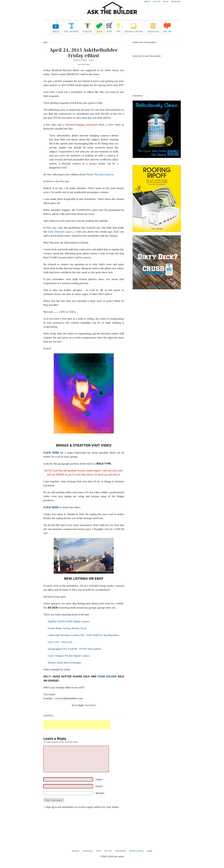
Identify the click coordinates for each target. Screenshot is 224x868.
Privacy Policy (137, 851)
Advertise (176, 1)
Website (100, 793)
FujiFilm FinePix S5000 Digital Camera (69, 621)
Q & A (99, 32)
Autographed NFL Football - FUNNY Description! (74, 649)
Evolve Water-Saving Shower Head (67, 628)
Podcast (88, 32)
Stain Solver (107, 676)
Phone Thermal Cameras (100, 174)
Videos (56, 32)
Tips (118, 32)
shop (98, 851)
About (147, 1)
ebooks (76, 851)
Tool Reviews (71, 32)
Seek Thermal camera (61, 232)
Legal (150, 851)
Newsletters (80, 60)
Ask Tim (157, 1)
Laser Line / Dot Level (60, 642)
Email (99, 786)
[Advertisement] (77, 725)
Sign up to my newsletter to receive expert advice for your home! (82, 807)
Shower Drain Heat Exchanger (64, 663)
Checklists (153, 32)
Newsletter (121, 851)
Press (166, 1)
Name (100, 779)
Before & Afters (134, 32)
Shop (109, 32)
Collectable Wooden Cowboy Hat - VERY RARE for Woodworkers (83, 635)
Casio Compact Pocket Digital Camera (69, 656)
